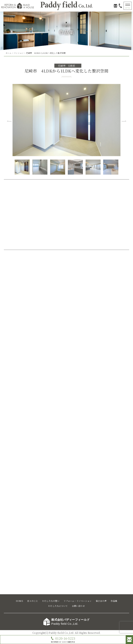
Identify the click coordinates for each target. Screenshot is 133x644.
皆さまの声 (101, 601)
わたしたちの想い (51, 601)
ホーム (9, 53)
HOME (19, 601)
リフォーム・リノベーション (78, 601)
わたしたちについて (58, 606)
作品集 (114, 601)
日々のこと (33, 601)
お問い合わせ (78, 606)
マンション (19, 53)
